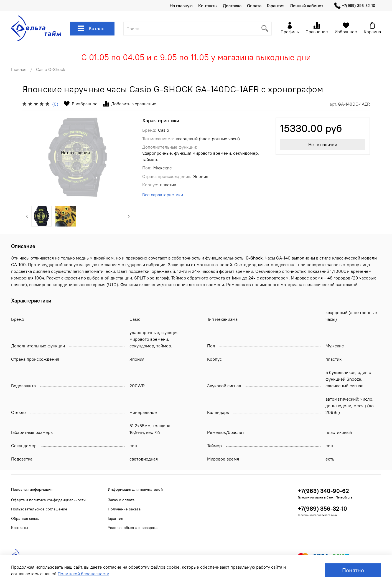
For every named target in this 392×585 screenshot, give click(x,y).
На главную (181, 6)
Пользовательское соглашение (39, 509)
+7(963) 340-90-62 (323, 491)
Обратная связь (25, 518)
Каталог (92, 29)
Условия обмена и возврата (133, 528)
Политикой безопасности (83, 574)
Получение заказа (124, 509)
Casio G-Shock (51, 69)
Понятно (353, 570)
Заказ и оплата (121, 500)
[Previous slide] (27, 216)
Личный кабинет (307, 6)
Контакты (208, 6)
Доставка (232, 6)
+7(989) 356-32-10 (355, 6)
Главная (19, 69)
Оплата (254, 6)
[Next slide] (129, 216)
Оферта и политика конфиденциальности (48, 500)
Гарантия (276, 6)
